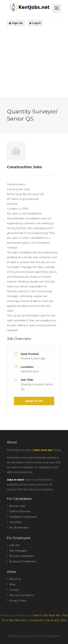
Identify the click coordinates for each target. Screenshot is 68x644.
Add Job (14, 545)
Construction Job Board (43, 620)
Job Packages (18, 551)
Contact (14, 590)
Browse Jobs (17, 506)
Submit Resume (20, 511)
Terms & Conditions (21, 595)
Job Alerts (16, 522)
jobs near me (43, 450)
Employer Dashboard (23, 561)
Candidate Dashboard (23, 517)
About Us (15, 579)
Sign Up (16, 23)
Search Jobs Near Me (46, 615)
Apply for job (34, 401)
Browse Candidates (21, 556)
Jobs (64, 620)
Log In (35, 23)
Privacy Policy (18, 601)
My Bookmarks (19, 528)
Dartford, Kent (30, 371)
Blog (12, 584)
